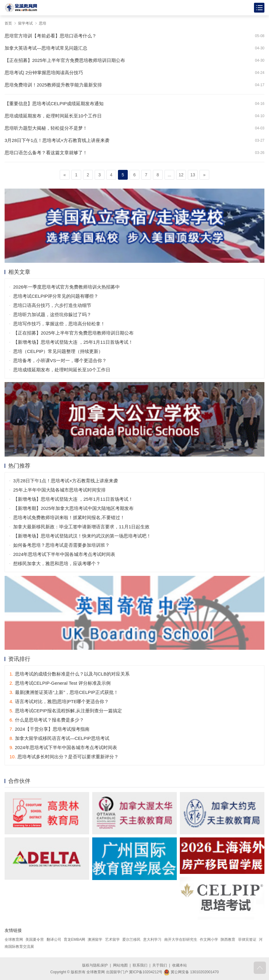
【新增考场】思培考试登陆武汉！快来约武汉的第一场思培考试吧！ (82, 536)
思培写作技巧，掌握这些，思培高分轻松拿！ (59, 324)
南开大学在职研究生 (181, 940)
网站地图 (120, 965)
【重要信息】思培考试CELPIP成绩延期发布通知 (54, 103)
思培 (43, 23)
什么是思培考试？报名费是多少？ (47, 720)
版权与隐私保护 (95, 965)
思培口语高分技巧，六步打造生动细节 (52, 305)
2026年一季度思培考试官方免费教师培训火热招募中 (66, 287)
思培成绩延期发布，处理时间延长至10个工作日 (53, 116)
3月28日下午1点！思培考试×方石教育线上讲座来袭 (57, 140)
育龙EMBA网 (74, 940)
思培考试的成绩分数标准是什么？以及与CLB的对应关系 (70, 674)
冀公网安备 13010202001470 (191, 972)
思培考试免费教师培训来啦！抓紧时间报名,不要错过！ (69, 517)
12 (181, 175)
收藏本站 (180, 965)
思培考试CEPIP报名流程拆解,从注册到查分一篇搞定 (66, 711)
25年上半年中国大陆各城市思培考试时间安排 (59, 490)
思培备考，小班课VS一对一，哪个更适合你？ (60, 360)
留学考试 (25, 23)
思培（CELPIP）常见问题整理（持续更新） (58, 351)
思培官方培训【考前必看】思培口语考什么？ (51, 36)
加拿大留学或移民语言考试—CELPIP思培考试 (59, 738)
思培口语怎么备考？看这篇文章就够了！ (46, 153)
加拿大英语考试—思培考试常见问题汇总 (46, 48)
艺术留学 (112, 940)
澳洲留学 (95, 940)
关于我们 (160, 965)
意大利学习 (152, 940)
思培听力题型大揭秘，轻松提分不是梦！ (46, 128)
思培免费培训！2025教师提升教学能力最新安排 (53, 85)
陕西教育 (228, 940)
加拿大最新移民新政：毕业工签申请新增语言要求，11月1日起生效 (81, 527)
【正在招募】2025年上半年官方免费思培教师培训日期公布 (65, 60)
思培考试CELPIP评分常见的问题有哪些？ (56, 296)
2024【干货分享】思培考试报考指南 (49, 729)
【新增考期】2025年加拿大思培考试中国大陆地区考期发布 (73, 508)
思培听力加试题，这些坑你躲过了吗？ (52, 314)
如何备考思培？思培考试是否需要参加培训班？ (61, 545)
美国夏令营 (35, 940)
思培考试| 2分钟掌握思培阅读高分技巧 (44, 73)
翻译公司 (54, 940)
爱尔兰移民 (131, 940)
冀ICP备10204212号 (146, 972)
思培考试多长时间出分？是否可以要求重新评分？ (64, 757)
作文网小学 (209, 940)
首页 (8, 23)
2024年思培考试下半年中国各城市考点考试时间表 (64, 554)
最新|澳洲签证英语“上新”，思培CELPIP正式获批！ (64, 692)
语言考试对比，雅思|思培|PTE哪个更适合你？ (59, 701)
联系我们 (140, 965)
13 (193, 175)
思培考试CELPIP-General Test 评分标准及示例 (60, 683)
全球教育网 (14, 940)
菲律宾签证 (247, 940)
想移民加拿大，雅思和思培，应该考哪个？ (57, 563)
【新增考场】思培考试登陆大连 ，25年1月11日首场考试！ (73, 342)
